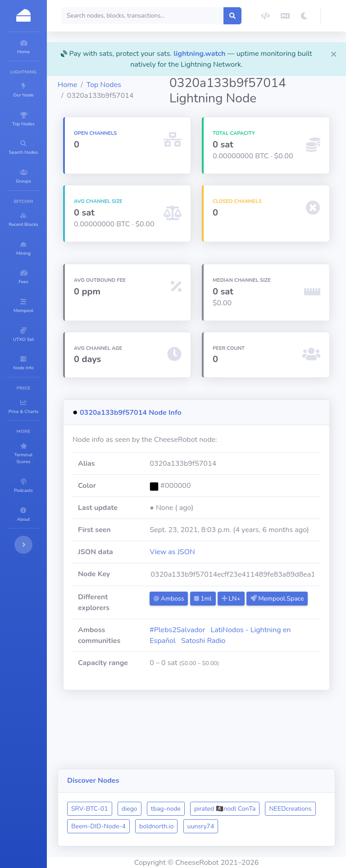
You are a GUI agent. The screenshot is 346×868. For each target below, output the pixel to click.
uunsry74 (139, 826)
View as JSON (218, 584)
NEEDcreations (146, 809)
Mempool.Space (226, 645)
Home (121, 85)
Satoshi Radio (291, 680)
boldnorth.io (266, 809)
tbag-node (220, 791)
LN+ (277, 631)
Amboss (214, 631)
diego (184, 791)
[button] (333, 16)
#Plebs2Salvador (223, 669)
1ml (248, 631)
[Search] (177, 16)
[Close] (334, 54)
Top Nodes (158, 85)
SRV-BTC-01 (144, 791)
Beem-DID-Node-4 (208, 809)
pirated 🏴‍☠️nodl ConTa (279, 791)
